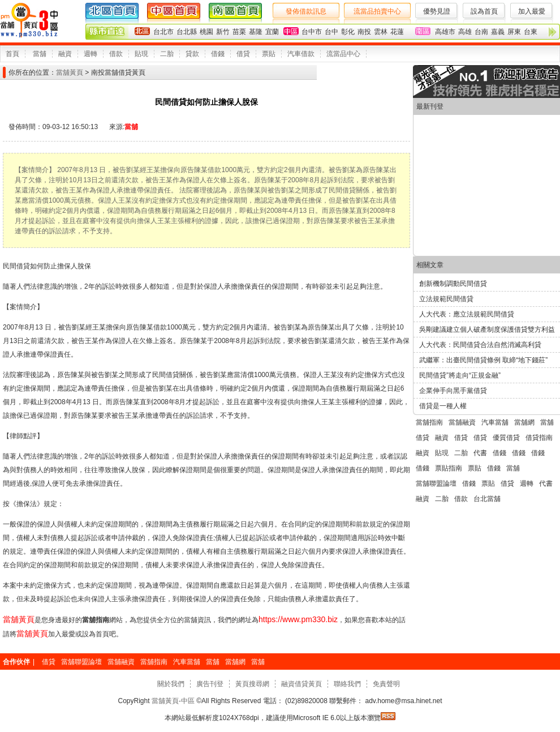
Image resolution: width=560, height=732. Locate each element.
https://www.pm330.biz (298, 619)
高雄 (465, 32)
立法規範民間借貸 (446, 299)
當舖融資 (462, 422)
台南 (481, 32)
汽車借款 (301, 54)
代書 (480, 453)
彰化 (348, 32)
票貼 (269, 54)
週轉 (91, 54)
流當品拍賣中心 (377, 11)
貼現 (141, 54)
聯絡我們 (347, 684)
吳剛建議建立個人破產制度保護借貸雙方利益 (487, 329)
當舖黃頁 (70, 72)
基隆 (256, 32)
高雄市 (445, 32)
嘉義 (498, 32)
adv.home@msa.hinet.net (402, 701)
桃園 (206, 32)
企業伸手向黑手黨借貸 (453, 391)
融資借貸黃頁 (301, 684)
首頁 (12, 54)
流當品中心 (343, 54)
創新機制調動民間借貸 (453, 284)
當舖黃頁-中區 (173, 701)
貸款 (192, 54)
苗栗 (239, 32)
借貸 (243, 54)
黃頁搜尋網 (252, 684)
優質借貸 (506, 438)
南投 (364, 32)
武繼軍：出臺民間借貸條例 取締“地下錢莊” (483, 360)
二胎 (167, 54)
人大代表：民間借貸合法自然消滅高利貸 (480, 345)
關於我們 (171, 684)
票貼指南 (449, 468)
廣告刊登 (210, 684)
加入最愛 (532, 11)
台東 (531, 32)
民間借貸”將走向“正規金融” (460, 375)
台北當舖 (487, 499)
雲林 (381, 32)
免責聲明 (386, 684)
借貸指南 (539, 438)
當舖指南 (429, 422)
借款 (116, 54)
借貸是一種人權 (443, 406)
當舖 (40, 54)
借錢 (218, 54)
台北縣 (187, 32)
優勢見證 (437, 11)
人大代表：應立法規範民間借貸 (467, 314)
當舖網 (524, 422)
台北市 (163, 32)
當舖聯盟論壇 (436, 483)
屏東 (514, 32)
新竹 (223, 32)
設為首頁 (484, 11)
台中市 (312, 32)
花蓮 (397, 32)
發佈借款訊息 (306, 11)
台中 (331, 32)
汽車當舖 (495, 422)
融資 (65, 54)
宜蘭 (272, 32)
